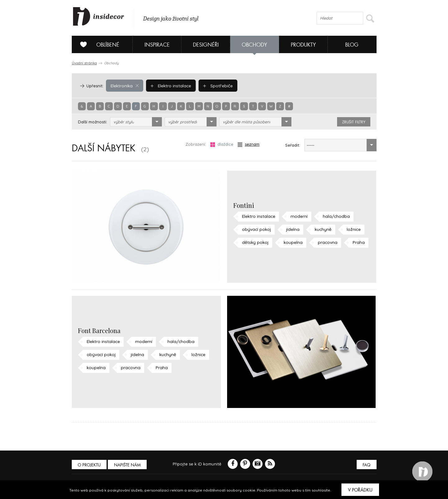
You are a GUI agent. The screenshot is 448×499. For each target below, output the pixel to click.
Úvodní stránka (84, 63)
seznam (249, 144)
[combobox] (136, 122)
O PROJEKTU (90, 465)
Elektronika (124, 85)
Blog (352, 45)
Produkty (303, 45)
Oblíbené (97, 44)
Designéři (206, 45)
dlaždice (222, 144)
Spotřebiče (216, 85)
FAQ (366, 465)
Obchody (254, 45)
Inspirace (157, 45)
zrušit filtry (354, 122)
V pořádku (360, 490)
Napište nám (129, 465)
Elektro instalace (170, 85)
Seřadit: (293, 145)
